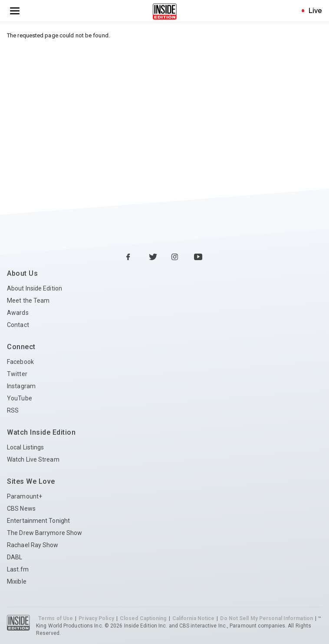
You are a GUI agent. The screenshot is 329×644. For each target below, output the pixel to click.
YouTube (20, 398)
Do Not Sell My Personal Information (266, 618)
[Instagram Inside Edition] (176, 258)
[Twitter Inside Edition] (153, 258)
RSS (13, 410)
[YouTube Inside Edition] (198, 258)
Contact (18, 325)
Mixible (17, 581)
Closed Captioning (143, 618)
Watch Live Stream (33, 459)
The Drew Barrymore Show (44, 533)
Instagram (21, 386)
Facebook (20, 362)
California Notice (194, 618)
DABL (15, 557)
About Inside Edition (35, 288)
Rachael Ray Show (33, 545)
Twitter (17, 374)
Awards (18, 313)
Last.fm (18, 569)
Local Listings (25, 447)
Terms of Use (56, 618)
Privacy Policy (96, 618)
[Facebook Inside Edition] (131, 258)
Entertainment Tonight (38, 521)
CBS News (21, 509)
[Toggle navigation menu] (15, 11)
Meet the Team (28, 301)
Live (315, 10)
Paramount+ (25, 496)
